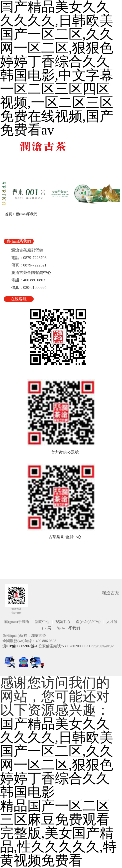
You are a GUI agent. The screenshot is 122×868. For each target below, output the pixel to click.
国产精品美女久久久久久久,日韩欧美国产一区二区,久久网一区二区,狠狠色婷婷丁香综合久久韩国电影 (57, 758)
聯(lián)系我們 (26, 214)
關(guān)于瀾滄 (17, 622)
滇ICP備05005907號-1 (20, 646)
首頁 (8, 214)
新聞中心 (42, 622)
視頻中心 (63, 622)
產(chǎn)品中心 (88, 622)
